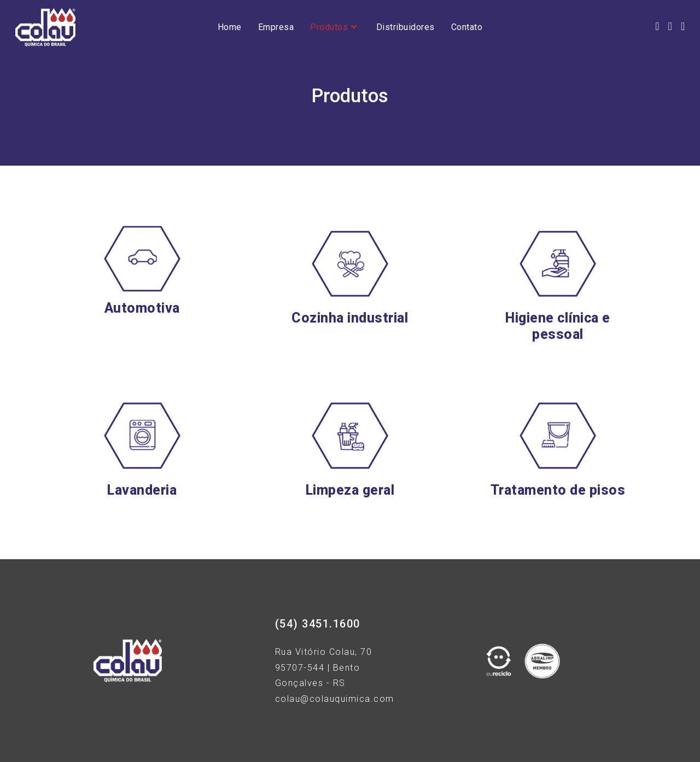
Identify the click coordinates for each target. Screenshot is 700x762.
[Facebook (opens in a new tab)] (657, 26)
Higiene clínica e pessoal (558, 326)
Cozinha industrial (350, 318)
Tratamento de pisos (558, 490)
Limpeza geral (350, 490)
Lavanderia (142, 490)
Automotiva (142, 308)
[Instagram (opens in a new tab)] (670, 26)
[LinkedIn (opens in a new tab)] (683, 26)
